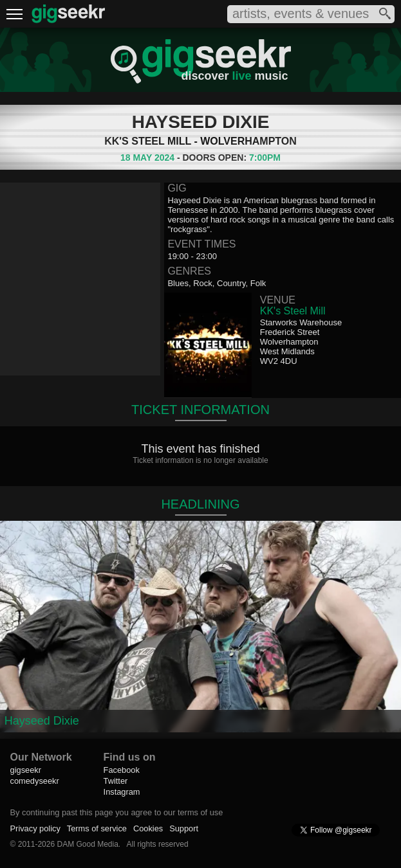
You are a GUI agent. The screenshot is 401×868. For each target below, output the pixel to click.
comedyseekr (35, 781)
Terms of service (97, 828)
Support (184, 828)
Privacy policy (35, 828)
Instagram (122, 792)
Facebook (122, 770)
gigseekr (26, 770)
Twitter (116, 781)
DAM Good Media (87, 844)
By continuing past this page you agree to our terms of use (117, 812)
